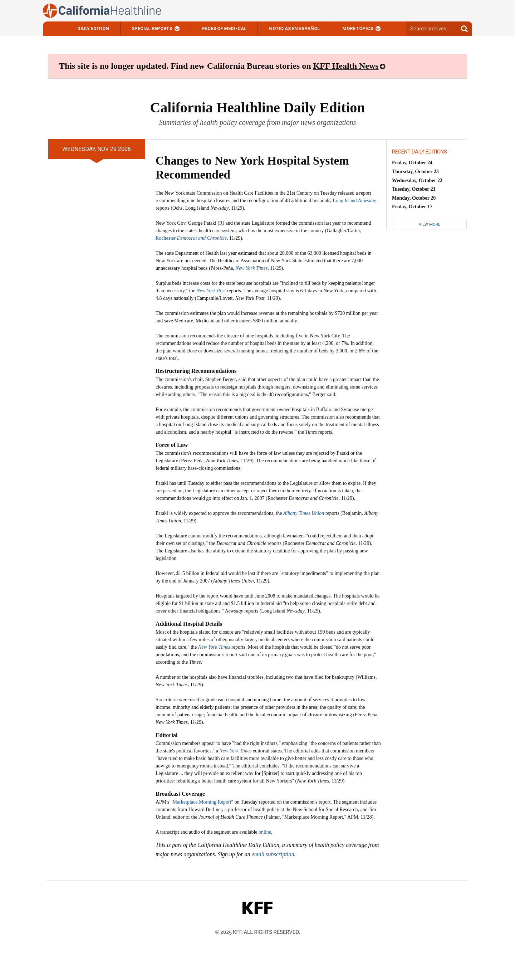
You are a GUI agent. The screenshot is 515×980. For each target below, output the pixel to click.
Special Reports (152, 28)
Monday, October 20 (414, 198)
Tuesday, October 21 (414, 189)
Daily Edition (93, 28)
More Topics (358, 28)
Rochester (191, 238)
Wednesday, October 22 (417, 181)
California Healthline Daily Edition (257, 108)
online (265, 832)
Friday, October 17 (412, 207)
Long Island (354, 201)
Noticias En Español (294, 28)
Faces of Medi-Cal (224, 28)
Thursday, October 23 (415, 172)
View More (430, 225)
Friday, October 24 (412, 163)
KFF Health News (346, 66)
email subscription (273, 854)
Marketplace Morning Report (202, 802)
